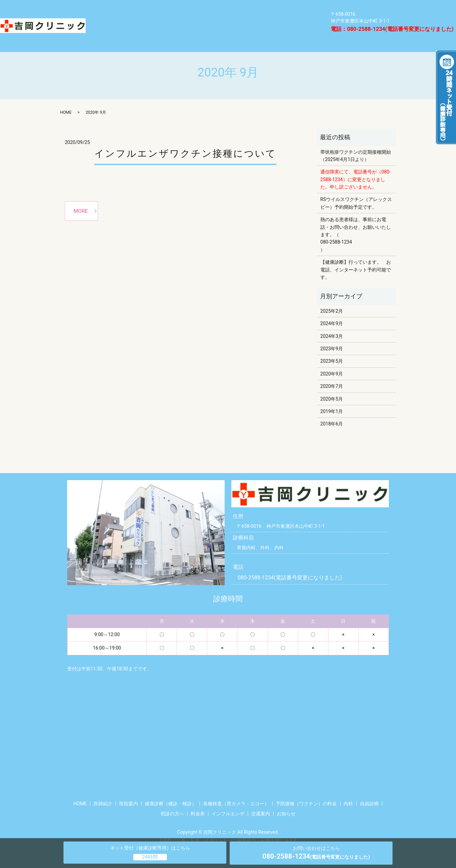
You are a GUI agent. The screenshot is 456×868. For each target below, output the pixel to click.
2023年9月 (332, 337)
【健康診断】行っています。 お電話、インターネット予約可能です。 (356, 258)
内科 (197, 20)
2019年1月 (332, 400)
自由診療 (235, 20)
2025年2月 (332, 299)
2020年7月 (332, 374)
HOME (290, 32)
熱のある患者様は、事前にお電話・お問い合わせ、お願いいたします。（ (356, 215)
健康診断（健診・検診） (127, 7)
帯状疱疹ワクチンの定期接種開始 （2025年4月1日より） (356, 144)
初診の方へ (172, 802)
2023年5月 (332, 349)
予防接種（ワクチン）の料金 (133, 20)
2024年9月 (332, 312)
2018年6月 (332, 412)
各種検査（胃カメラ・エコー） (220, 7)
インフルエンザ (198, 32)
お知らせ (286, 802)
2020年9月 (332, 362)
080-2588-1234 (336, 230)
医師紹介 (107, 32)
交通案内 (250, 32)
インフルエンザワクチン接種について (185, 141)
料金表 (148, 32)
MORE (81, 199)
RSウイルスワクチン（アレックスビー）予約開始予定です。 (356, 191)
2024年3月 (332, 324)
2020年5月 (332, 387)
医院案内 (278, 20)
